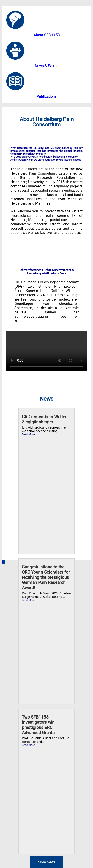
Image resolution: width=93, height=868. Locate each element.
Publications (46, 97)
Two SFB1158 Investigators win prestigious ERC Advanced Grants (38, 725)
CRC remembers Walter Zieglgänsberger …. (44, 419)
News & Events (46, 66)
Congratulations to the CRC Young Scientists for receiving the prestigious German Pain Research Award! (46, 577)
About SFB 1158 (47, 35)
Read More (28, 434)
